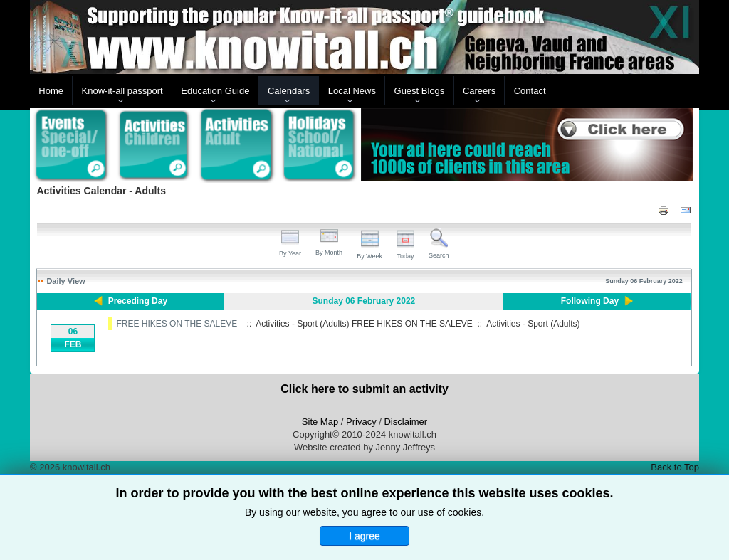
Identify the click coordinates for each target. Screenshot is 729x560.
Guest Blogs (420, 91)
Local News (352, 91)
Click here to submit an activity (364, 389)
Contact (530, 91)
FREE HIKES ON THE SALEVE (177, 324)
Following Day (590, 301)
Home (51, 91)
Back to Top (675, 467)
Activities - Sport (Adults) (533, 324)
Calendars (289, 91)
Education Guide (215, 91)
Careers (479, 91)
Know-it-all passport (122, 91)
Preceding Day (138, 301)
